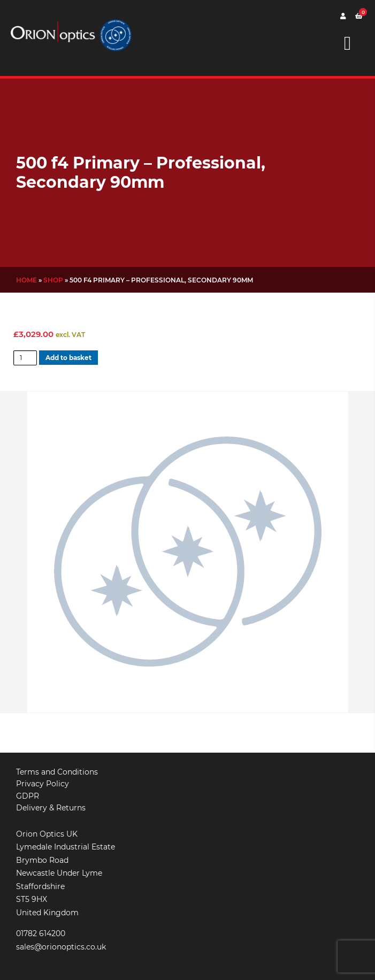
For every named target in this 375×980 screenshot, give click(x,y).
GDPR (28, 796)
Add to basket (68, 358)
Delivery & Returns (51, 808)
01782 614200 (41, 933)
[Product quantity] (25, 358)
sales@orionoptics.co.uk (61, 947)
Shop (53, 280)
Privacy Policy (43, 784)
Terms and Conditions (57, 772)
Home (26, 280)
